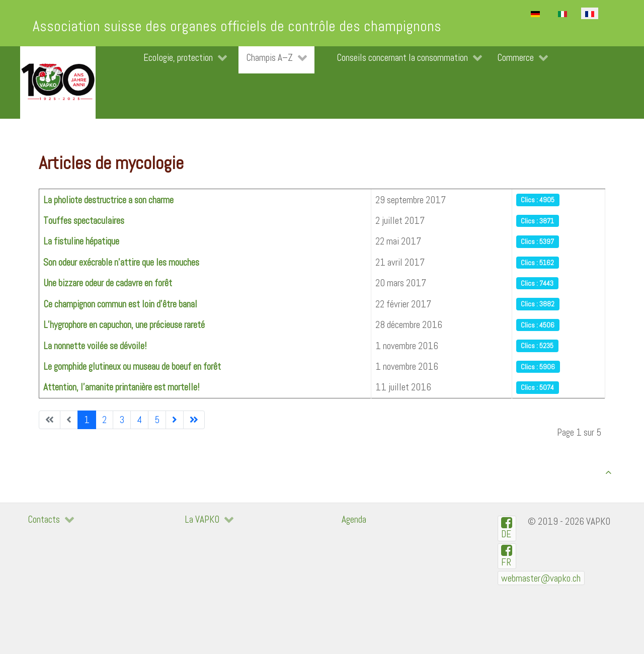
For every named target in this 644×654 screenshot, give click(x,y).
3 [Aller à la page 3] (122, 420)
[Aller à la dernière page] (194, 420)
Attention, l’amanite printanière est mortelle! (121, 387)
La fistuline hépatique (81, 241)
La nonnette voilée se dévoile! (95, 346)
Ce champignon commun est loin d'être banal (120, 304)
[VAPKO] (58, 83)
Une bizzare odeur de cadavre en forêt (108, 283)
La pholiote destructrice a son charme (108, 200)
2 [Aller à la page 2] (104, 420)
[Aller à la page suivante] (175, 420)
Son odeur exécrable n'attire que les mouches (121, 262)
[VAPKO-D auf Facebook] (507, 528)
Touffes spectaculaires (84, 221)
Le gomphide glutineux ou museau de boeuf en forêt (132, 366)
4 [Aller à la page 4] (139, 420)
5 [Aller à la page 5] (157, 420)
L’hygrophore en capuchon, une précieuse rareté (124, 325)
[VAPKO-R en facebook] (507, 556)
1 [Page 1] (87, 420)
